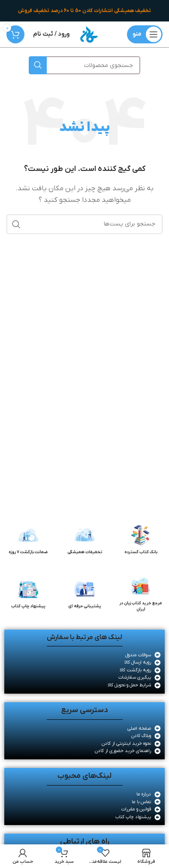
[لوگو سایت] (89, 34)
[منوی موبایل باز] (145, 34)
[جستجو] (84, 65)
